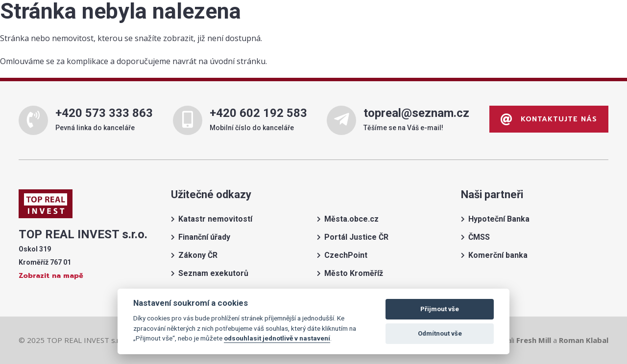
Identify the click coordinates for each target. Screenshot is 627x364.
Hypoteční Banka (499, 219)
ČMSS (479, 237)
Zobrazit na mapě (51, 276)
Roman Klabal (584, 340)
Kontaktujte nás (549, 119)
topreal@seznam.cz (416, 113)
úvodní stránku (238, 61)
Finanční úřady (204, 237)
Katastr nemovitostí (215, 219)
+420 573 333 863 (104, 113)
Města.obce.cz (351, 219)
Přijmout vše (440, 309)
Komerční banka (498, 255)
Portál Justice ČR (356, 237)
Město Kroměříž (354, 273)
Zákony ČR (198, 255)
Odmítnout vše (440, 333)
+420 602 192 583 (258, 113)
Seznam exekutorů (213, 273)
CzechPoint (346, 255)
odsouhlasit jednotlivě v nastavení (277, 338)
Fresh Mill (534, 340)
